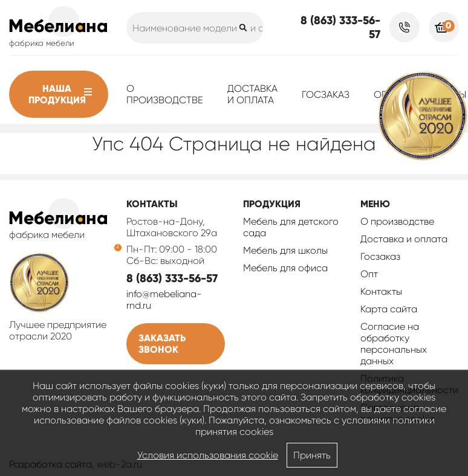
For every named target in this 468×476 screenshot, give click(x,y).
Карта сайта (389, 309)
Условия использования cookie (208, 455)
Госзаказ (326, 95)
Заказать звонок (162, 344)
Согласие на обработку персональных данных (394, 344)
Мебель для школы (285, 250)
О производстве (165, 94)
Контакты (381, 291)
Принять (312, 455)
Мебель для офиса (285, 268)
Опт (369, 274)
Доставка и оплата (252, 94)
